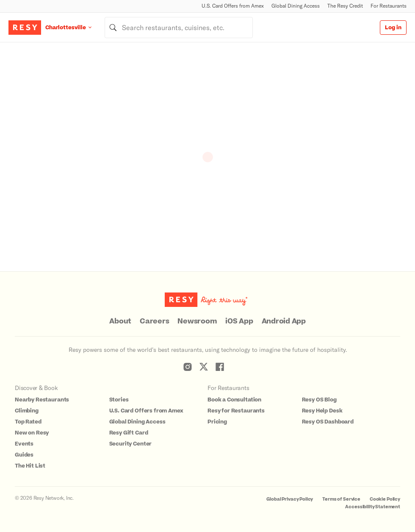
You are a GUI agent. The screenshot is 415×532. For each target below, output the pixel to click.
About (120, 321)
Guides (24, 455)
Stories (119, 400)
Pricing (217, 422)
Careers (154, 321)
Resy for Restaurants (236, 411)
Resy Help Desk (322, 411)
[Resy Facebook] (220, 367)
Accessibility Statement (373, 507)
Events (24, 444)
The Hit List (30, 466)
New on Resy (32, 433)
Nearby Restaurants (42, 400)
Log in (393, 28)
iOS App (239, 321)
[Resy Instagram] (188, 367)
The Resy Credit (345, 6)
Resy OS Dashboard (328, 422)
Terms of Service (341, 499)
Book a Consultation (234, 400)
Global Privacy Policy (290, 499)
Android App (284, 321)
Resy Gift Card (129, 433)
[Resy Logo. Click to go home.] (25, 28)
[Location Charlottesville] (75, 27)
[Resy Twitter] (204, 367)
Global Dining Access (296, 6)
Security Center (131, 444)
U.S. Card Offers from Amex (233, 6)
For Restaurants (389, 6)
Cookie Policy (385, 499)
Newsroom (197, 321)
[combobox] (179, 28)
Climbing (27, 411)
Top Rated (28, 422)
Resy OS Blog (319, 400)
